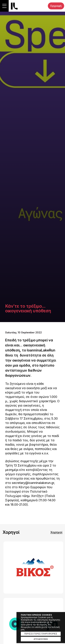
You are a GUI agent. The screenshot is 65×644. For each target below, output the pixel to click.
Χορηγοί (56, 532)
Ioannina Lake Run (14, 6)
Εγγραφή (56, 6)
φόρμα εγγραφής (18, 474)
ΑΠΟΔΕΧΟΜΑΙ (41, 639)
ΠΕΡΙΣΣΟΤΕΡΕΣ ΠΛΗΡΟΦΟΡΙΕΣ (41, 634)
